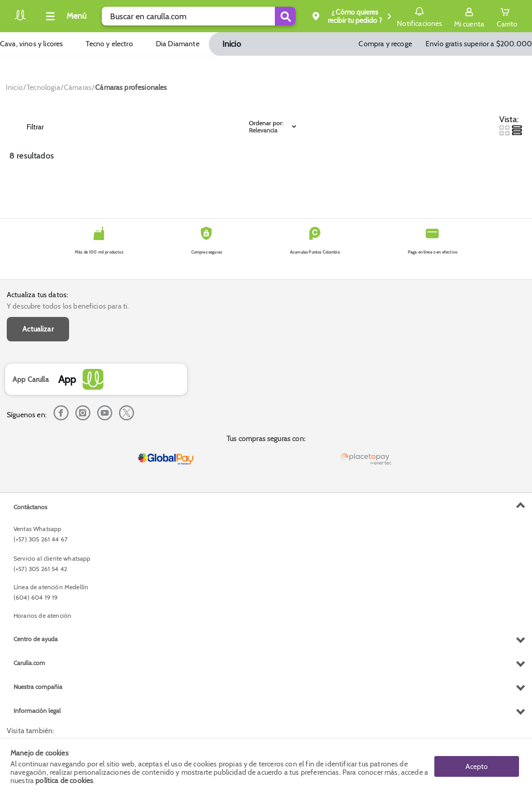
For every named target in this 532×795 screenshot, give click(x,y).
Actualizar (38, 329)
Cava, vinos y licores (31, 44)
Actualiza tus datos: (37, 295)
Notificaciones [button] (420, 16)
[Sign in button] (469, 16)
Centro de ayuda (36, 639)
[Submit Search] (285, 16)
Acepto (477, 766)
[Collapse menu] (64, 16)
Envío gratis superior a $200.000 (479, 44)
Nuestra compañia (38, 687)
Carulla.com (29, 663)
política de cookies (64, 780)
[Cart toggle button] (507, 16)
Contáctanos (30, 507)
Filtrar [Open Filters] (28, 127)
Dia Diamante (178, 44)
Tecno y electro (109, 44)
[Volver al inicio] (20, 19)
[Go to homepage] (14, 87)
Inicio (232, 44)
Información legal (37, 711)
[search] (199, 16)
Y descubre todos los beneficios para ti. (68, 306)
